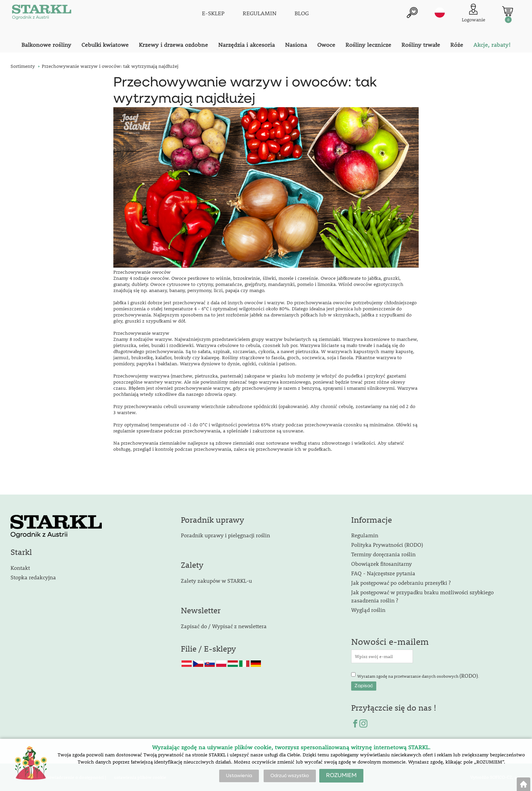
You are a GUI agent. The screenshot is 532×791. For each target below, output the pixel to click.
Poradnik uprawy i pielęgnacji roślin (225, 535)
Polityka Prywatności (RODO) (387, 545)
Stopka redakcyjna (33, 577)
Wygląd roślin (368, 610)
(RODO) (469, 676)
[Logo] (41, 14)
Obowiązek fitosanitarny (382, 564)
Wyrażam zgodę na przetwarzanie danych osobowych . (418, 676)
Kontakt (20, 568)
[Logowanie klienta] (473, 13)
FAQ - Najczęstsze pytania (383, 573)
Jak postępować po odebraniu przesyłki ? (401, 583)
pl (440, 13)
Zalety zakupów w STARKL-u (216, 581)
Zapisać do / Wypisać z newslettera (224, 626)
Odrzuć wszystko (290, 776)
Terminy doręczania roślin (383, 554)
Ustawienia (239, 776)
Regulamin (365, 535)
